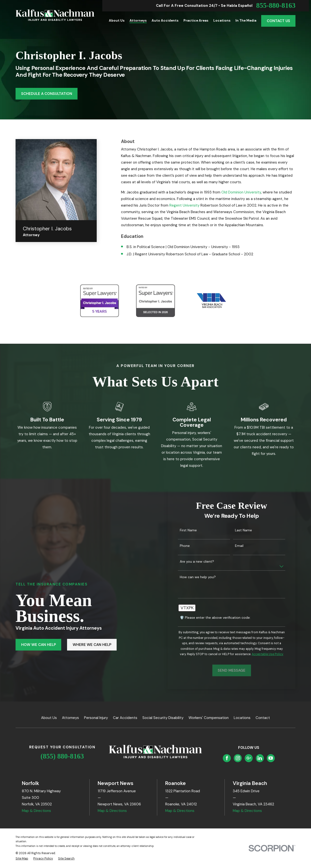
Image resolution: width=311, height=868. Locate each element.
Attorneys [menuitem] (138, 21)
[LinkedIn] (260, 758)
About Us (49, 718)
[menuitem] (22, 859)
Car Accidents (125, 718)
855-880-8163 (276, 6)
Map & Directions (36, 811)
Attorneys (70, 718)
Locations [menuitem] (222, 21)
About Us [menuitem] (117, 21)
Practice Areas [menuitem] (196, 21)
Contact (263, 718)
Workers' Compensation (209, 718)
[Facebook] (227, 758)
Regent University (184, 205)
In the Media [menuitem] (246, 21)
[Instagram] (238, 758)
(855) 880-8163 (62, 756)
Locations (242, 718)
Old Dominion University (241, 192)
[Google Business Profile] (249, 758)
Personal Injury (96, 718)
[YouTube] (271, 758)
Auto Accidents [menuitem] (165, 21)
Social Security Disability (163, 718)
